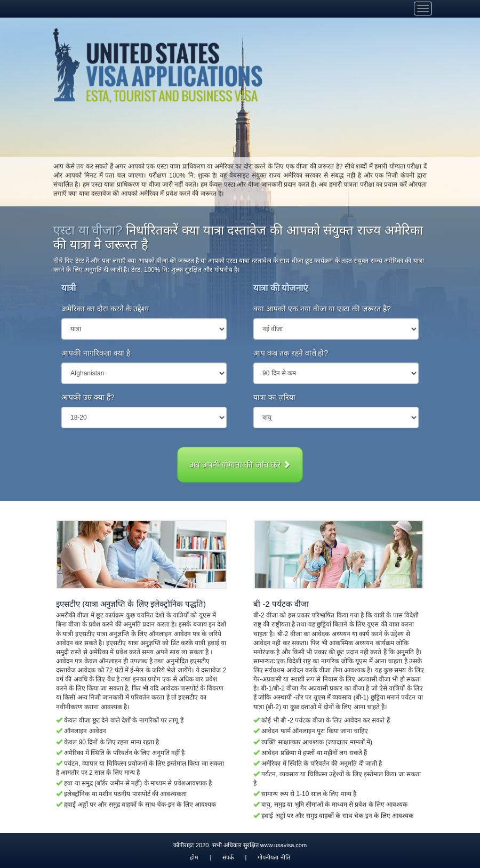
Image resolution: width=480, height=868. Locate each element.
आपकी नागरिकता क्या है (96, 353)
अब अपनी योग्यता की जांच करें (240, 465)
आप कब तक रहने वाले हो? (291, 353)
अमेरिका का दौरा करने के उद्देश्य (105, 309)
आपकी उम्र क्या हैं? (88, 397)
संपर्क (228, 857)
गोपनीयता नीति (274, 857)
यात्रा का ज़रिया (274, 397)
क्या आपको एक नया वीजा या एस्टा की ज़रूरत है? (322, 309)
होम (194, 857)
